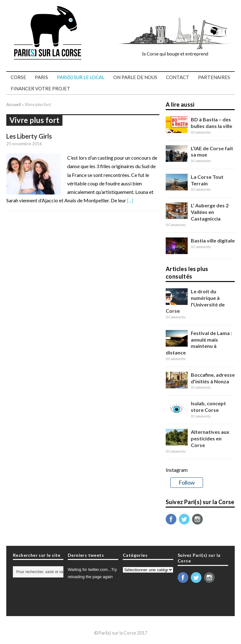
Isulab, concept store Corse (208, 407)
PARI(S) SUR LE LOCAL (81, 77)
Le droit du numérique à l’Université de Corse (195, 301)
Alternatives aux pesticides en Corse (210, 438)
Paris (41, 77)
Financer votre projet (40, 88)
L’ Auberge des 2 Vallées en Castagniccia (210, 212)
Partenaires (214, 77)
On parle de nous (135, 77)
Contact (178, 77)
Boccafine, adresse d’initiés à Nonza (213, 378)
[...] (130, 200)
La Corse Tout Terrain (207, 180)
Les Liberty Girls (29, 136)
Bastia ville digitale (213, 240)
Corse (18, 77)
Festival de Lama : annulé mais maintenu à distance (199, 343)
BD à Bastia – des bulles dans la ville (212, 123)
